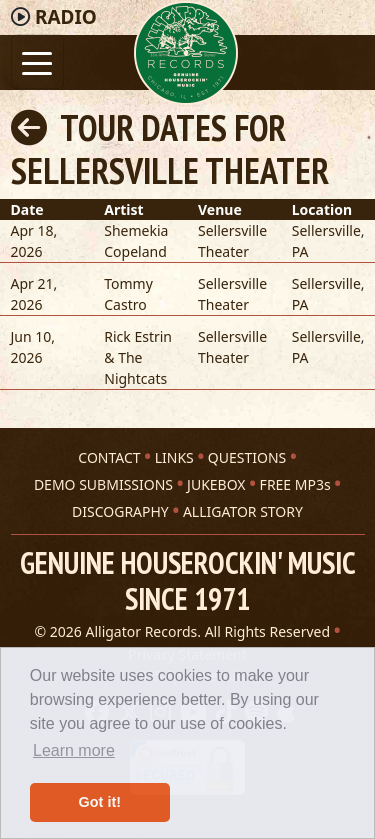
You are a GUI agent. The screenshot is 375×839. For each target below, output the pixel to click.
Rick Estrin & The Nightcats (138, 357)
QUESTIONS (247, 457)
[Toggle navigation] (37, 61)
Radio (66, 17)
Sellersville (326, 230)
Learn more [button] (74, 750)
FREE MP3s (295, 484)
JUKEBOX (216, 484)
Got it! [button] (100, 802)
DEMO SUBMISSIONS (103, 484)
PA (300, 251)
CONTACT (109, 457)
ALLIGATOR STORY (243, 511)
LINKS (174, 457)
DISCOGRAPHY (120, 511)
